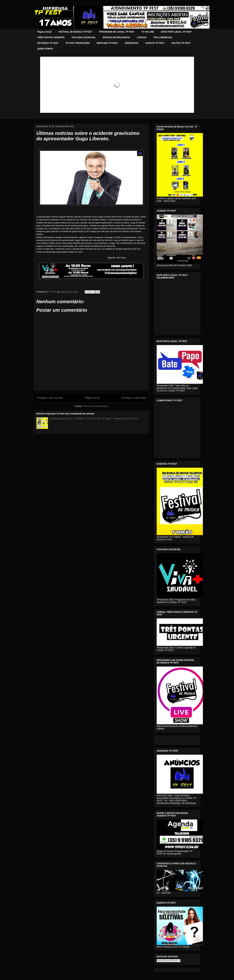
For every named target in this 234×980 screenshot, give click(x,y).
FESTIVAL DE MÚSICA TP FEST (75, 32)
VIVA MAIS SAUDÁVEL (84, 37)
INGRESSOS (132, 43)
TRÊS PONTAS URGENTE (51, 37)
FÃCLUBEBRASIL (163, 37)
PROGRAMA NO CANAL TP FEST (117, 32)
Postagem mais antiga (134, 398)
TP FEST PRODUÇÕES (78, 43)
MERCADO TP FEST (107, 43)
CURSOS (142, 37)
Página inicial (45, 32)
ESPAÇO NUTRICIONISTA (116, 37)
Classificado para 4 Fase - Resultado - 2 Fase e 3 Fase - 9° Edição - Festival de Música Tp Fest (94, 418)
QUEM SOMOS (45, 49)
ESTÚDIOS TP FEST (48, 43)
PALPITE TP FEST (181, 43)
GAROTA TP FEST (155, 43)
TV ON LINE (148, 32)
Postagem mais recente (50, 398)
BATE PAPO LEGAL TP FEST (176, 32)
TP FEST (47, 12)
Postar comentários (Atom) (95, 406)
